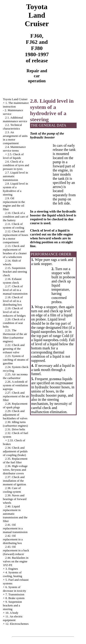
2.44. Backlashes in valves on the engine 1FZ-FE (16, 561)
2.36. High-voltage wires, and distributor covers (15, 470)
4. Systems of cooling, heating (13, 574)
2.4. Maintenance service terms (14, 149)
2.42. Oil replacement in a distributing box (13, 539)
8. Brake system (15, 598)
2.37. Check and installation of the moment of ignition (14, 481)
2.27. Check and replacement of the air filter (16, 396)
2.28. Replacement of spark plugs (15, 405)
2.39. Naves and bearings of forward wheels (15, 499)
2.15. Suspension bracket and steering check (15, 272)
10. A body (12, 613)
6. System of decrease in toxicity (15, 589)
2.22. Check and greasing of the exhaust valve (14, 349)
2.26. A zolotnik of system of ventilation (15, 385)
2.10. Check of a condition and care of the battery (16, 217)
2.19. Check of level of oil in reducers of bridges (14, 312)
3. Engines (12, 569)
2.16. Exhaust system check (12, 281)
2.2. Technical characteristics (12, 127)
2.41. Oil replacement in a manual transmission (15, 528)
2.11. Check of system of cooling (14, 226)
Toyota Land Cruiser (15, 99)
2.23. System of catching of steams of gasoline (16, 360)
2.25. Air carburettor (15, 376)
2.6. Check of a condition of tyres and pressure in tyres (16, 165)
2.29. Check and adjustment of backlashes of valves (15, 415)
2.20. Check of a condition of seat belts (14, 323)
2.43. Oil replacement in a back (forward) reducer (16, 550)
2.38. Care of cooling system (12, 490)
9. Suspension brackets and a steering (12, 605)
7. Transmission (15, 594)
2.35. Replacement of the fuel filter (15, 460)
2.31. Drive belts (15, 429)
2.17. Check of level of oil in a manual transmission (15, 290)
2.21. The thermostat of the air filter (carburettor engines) (15, 336)
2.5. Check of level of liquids (13, 156)
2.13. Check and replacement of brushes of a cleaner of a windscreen (15, 251)
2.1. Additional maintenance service (15, 119)
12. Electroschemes (17, 624)
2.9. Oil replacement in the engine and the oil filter (14, 204)
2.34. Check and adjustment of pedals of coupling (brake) (15, 451)
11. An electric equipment (13, 618)
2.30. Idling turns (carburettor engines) (15, 424)
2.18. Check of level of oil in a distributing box (13, 301)
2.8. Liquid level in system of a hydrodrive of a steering (15, 189)
